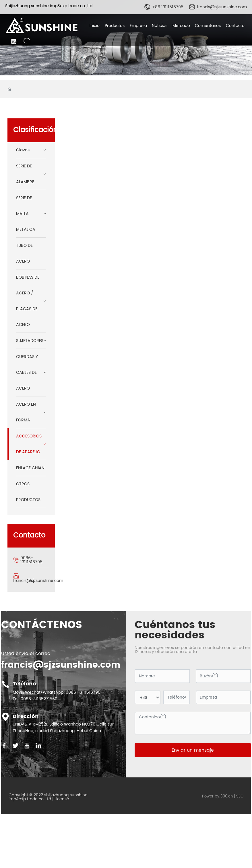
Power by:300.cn (217, 796)
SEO (240, 796)
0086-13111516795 (31, 560)
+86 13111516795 (168, 7)
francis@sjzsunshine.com (222, 7)
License (62, 799)
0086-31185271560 (39, 699)
